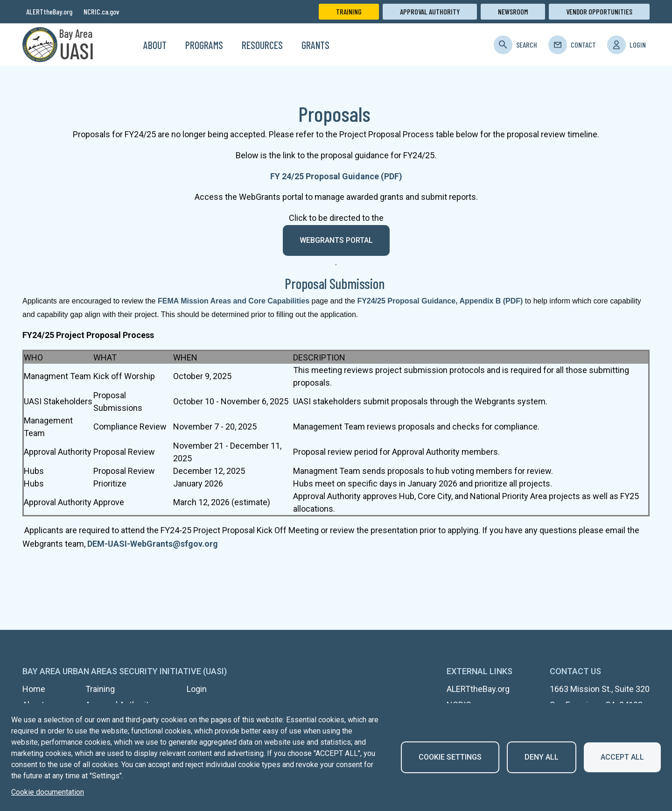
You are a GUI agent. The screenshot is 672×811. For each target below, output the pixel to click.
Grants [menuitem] (315, 45)
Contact (583, 45)
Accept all (622, 757)
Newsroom (513, 11)
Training (349, 11)
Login (638, 45)
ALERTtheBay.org (49, 11)
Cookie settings (450, 757)
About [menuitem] (155, 45)
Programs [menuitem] (204, 45)
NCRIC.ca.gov (101, 11)
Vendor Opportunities (599, 11)
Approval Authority (430, 11)
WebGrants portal (336, 240)
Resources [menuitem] (262, 45)
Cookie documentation (48, 792)
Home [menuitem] (122, 45)
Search (527, 45)
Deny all (542, 757)
